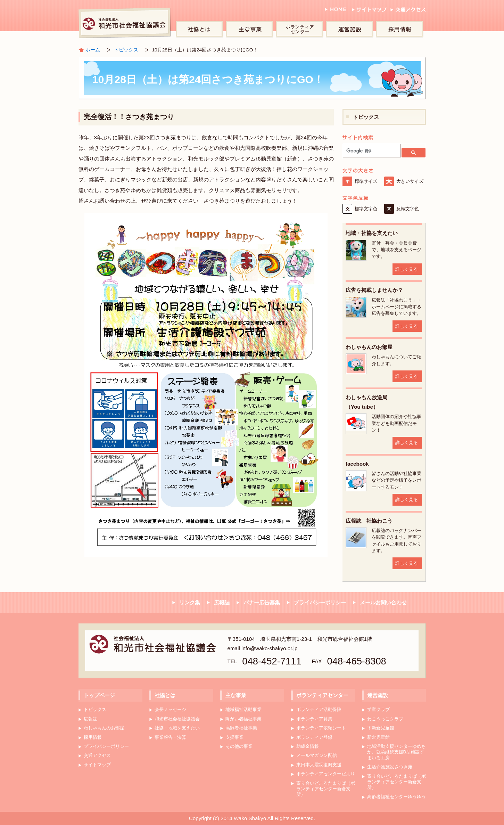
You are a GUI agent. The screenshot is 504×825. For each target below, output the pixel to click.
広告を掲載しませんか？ (374, 290)
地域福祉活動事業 (243, 709)
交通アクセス (408, 12)
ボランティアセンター (301, 30)
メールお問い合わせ (383, 602)
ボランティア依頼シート (321, 728)
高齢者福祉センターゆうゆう (396, 797)
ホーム (93, 50)
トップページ (99, 695)
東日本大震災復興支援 (319, 765)
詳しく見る (407, 269)
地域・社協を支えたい (372, 233)
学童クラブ (378, 709)
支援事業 (234, 737)
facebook (357, 464)
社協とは (201, 30)
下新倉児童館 (381, 728)
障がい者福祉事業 (243, 719)
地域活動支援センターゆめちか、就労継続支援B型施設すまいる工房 (396, 752)
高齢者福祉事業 (241, 728)
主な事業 (251, 30)
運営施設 (351, 30)
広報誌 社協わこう (369, 521)
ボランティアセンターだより (326, 774)
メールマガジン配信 (317, 755)
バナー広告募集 (262, 602)
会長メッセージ (170, 709)
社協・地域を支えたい (177, 728)
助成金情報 (308, 746)
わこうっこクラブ (385, 719)
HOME (335, 12)
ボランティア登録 (314, 737)
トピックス (126, 50)
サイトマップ (368, 12)
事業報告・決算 (170, 737)
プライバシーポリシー (320, 602)
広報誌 (222, 602)
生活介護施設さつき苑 (390, 767)
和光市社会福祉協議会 (126, 23)
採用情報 (401, 30)
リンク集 (190, 602)
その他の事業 (239, 746)
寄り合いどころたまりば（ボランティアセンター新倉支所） (326, 789)
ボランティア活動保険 (319, 709)
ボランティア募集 (314, 719)
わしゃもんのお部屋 (369, 347)
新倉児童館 (378, 737)
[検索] (371, 151)
